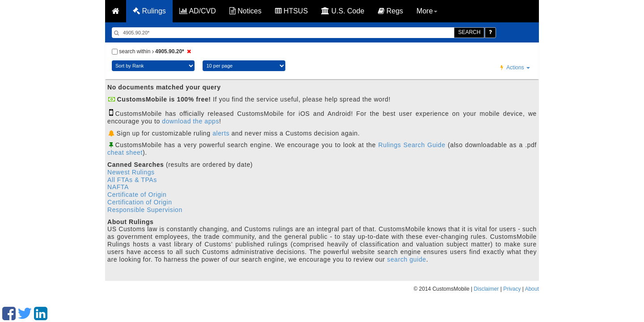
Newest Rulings (131, 172)
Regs (391, 11)
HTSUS (292, 11)
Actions (515, 68)
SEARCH (469, 32)
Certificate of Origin (137, 195)
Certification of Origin (140, 202)
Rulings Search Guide (412, 145)
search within (153, 51)
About (532, 289)
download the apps (191, 121)
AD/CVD (198, 11)
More (427, 11)
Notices (246, 11)
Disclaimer (486, 289)
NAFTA (118, 187)
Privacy (512, 289)
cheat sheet (125, 153)
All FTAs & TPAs (132, 180)
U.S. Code (343, 11)
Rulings (149, 11)
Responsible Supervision (145, 210)
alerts (221, 133)
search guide (407, 259)
